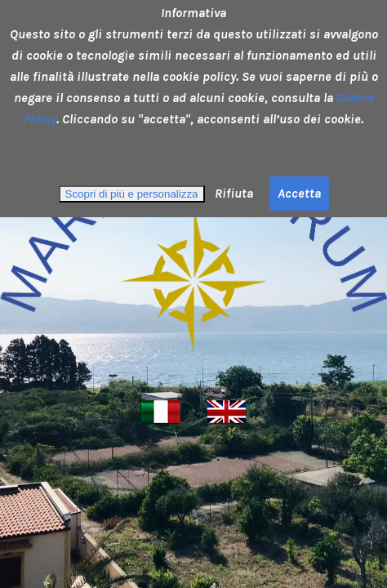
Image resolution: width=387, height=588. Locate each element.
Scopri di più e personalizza (132, 194)
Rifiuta (232, 193)
